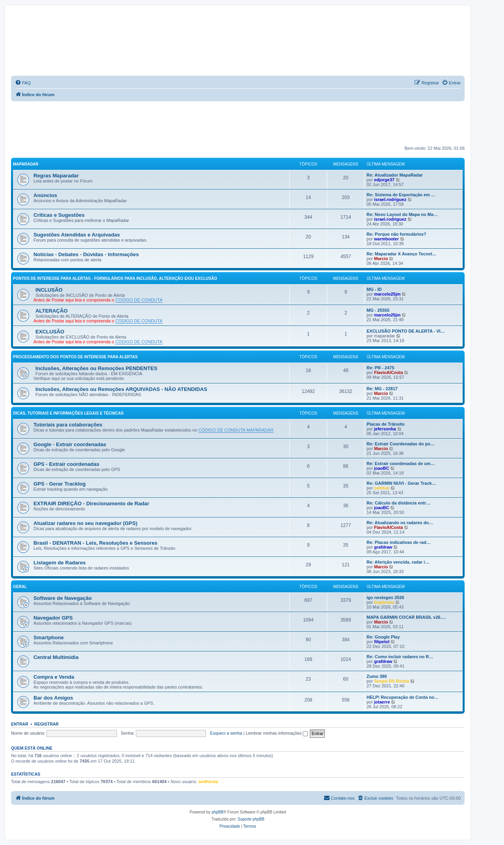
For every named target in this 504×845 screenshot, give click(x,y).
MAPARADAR (26, 164)
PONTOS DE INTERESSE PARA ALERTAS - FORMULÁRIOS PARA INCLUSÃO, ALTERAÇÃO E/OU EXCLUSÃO (115, 278)
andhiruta (208, 782)
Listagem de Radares (60, 563)
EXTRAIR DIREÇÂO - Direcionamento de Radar (91, 503)
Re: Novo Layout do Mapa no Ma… (402, 214)
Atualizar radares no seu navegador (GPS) (85, 523)
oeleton (382, 488)
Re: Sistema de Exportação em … (401, 195)
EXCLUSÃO (50, 332)
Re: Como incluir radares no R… (400, 657)
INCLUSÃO (49, 290)
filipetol (382, 642)
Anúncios (45, 195)
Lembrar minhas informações (277, 733)
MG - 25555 (378, 310)
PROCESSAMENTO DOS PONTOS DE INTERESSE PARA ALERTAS (75, 357)
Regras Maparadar (56, 176)
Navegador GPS (53, 618)
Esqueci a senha (226, 733)
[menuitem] (23, 83)
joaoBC (382, 468)
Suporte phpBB (251, 819)
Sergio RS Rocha (392, 681)
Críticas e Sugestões (59, 215)
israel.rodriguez (390, 199)
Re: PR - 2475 (380, 368)
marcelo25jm (387, 294)
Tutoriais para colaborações (68, 425)
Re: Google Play (383, 637)
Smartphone (49, 637)
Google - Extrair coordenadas (70, 444)
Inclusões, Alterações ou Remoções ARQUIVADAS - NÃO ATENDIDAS (121, 389)
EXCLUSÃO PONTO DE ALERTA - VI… (406, 331)
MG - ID (374, 289)
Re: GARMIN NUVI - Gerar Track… (401, 483)
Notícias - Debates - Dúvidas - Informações (86, 254)
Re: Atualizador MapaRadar (395, 175)
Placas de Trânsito (386, 424)
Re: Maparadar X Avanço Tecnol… (401, 254)
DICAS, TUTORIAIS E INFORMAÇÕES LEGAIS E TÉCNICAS (68, 413)
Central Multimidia (56, 657)
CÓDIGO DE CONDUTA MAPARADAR (236, 430)
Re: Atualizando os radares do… (400, 523)
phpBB (217, 812)
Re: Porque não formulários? (397, 234)
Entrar (20, 724)
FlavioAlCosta (388, 372)
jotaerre (382, 702)
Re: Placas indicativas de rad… (399, 542)
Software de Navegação (63, 598)
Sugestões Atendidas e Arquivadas (77, 235)
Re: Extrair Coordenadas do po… (401, 444)
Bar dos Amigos (53, 698)
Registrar (46, 724)
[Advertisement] (238, 123)
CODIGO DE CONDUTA (139, 300)
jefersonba (385, 429)
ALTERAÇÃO (52, 311)
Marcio (381, 259)
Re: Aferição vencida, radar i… (398, 562)
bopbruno (384, 602)
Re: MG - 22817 (382, 389)
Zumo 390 (377, 676)
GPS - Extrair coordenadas (66, 464)
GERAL (20, 587)
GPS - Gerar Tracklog (60, 484)
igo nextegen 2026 (385, 597)
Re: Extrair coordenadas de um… (401, 463)
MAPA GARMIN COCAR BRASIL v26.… (406, 617)
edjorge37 (384, 180)
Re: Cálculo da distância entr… (398, 503)
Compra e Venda (54, 677)
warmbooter (386, 239)
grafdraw (383, 547)
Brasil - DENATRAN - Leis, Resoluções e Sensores (95, 543)
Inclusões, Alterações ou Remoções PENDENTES (96, 368)
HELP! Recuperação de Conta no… (403, 697)
